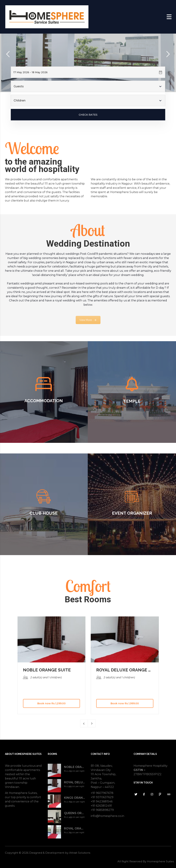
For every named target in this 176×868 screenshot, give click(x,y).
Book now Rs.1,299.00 (51, 703)
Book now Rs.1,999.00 (125, 703)
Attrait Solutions (80, 853)
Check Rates (88, 115)
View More (88, 320)
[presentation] (84, 723)
